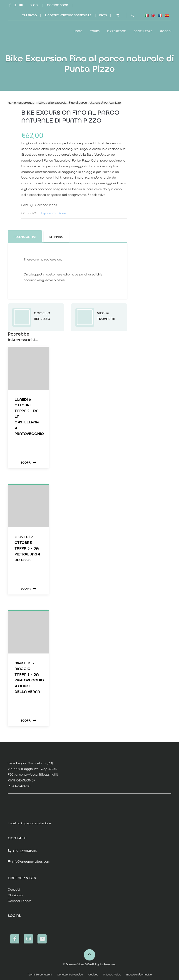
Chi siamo (29, 15)
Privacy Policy (112, 975)
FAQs (103, 15)
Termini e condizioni (40, 975)
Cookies (93, 975)
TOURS (95, 31)
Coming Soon (58, 5)
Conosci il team (19, 901)
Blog (34, 5)
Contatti (15, 889)
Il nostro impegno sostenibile (68, 15)
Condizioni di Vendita (70, 975)
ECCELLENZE (143, 31)
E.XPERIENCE (117, 31)
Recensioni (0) (25, 237)
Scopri (28, 462)
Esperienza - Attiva (32, 103)
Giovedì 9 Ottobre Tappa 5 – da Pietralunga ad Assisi (27, 548)
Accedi (166, 31)
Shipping (56, 237)
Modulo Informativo (139, 975)
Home (78, 31)
